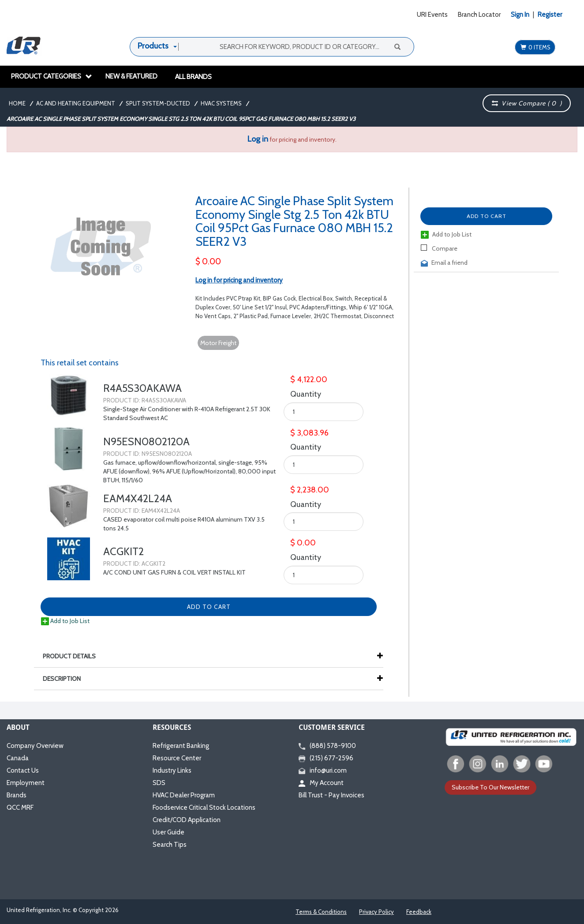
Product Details (74, 656)
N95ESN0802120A (146, 441)
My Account (321, 783)
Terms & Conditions (321, 912)
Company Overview (35, 746)
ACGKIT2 (124, 551)
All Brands (193, 77)
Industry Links (172, 770)
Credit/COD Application (187, 820)
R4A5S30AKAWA (142, 388)
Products (153, 46)
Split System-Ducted (158, 103)
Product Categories (52, 76)
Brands (17, 795)
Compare (439, 248)
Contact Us (23, 770)
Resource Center (177, 758)
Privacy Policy (376, 912)
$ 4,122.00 (309, 379)
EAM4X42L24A (138, 498)
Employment (26, 783)
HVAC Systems (221, 103)
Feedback (419, 912)
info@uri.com (323, 770)
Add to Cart (487, 216)
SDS (159, 783)
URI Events (432, 15)
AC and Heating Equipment (76, 103)
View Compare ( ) (527, 103)
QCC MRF (20, 808)
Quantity (306, 394)
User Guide (168, 832)
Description (66, 679)
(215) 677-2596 (326, 758)
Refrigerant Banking (181, 746)
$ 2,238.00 (310, 490)
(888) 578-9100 (327, 746)
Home (17, 103)
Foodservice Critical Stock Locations (204, 808)
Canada (18, 758)
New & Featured (131, 76)
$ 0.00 (208, 261)
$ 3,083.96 (309, 433)
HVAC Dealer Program (184, 795)
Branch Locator (479, 15)
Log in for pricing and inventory (239, 280)
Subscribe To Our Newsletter (490, 787)
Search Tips (170, 845)
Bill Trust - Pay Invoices (331, 795)
